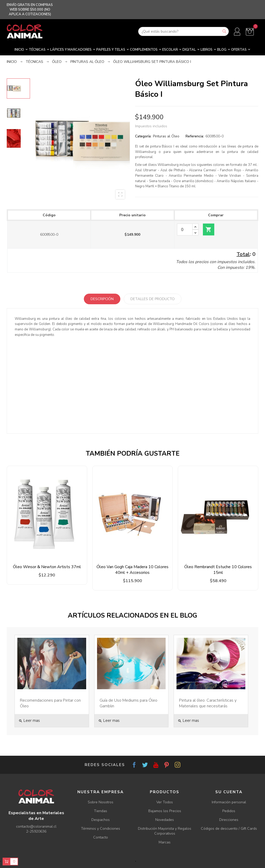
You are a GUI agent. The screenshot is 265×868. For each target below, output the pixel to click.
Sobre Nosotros (101, 802)
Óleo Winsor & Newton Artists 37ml (47, 567)
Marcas (165, 842)
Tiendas (101, 811)
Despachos (101, 820)
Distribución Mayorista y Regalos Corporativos (165, 831)
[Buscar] (183, 31)
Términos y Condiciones (101, 829)
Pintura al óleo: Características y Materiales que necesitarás (208, 703)
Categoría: (143, 136)
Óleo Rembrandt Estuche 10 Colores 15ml (218, 570)
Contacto (101, 837)
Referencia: (195, 136)
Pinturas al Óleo (166, 136)
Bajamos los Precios (165, 811)
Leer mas (29, 721)
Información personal (229, 802)
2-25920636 (36, 831)
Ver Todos (165, 802)
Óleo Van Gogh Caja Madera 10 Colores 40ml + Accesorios (132, 570)
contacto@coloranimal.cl (36, 826)
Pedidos (229, 811)
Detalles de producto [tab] (153, 299)
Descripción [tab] (102, 299)
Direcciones (229, 820)
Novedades (165, 820)
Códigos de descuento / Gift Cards (229, 829)
